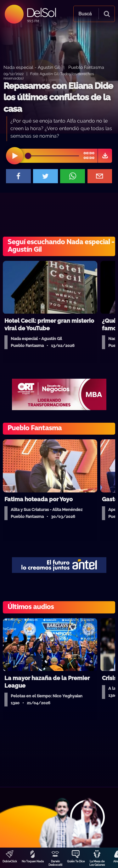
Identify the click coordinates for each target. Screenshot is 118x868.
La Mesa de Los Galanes (97, 863)
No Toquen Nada (33, 861)
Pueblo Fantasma (86, 67)
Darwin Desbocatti (55, 863)
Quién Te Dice (76, 861)
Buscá (85, 14)
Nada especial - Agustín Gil (32, 67)
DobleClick (10, 861)
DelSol (41, 12)
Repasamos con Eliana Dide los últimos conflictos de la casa (58, 97)
